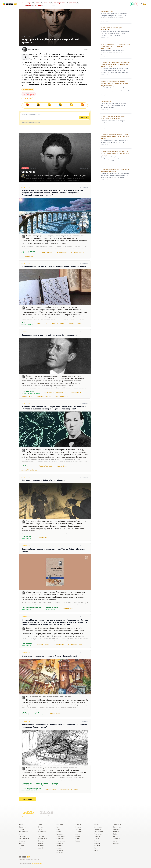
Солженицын (61, 841)
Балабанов (117, 827)
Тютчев (21, 846)
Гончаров (22, 841)
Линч (115, 841)
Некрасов (22, 843)
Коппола (116, 832)
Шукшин (59, 832)
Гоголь (21, 834)
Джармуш (117, 839)
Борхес (97, 841)
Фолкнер (98, 829)
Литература (26, 187)
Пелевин (78, 827)
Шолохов (60, 825)
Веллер (78, 839)
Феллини (116, 843)
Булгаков (41, 836)
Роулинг (97, 846)
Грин (58, 827)
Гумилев (40, 843)
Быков (78, 841)
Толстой (22, 829)
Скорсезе (117, 836)
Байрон (97, 825)
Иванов (78, 836)
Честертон (98, 834)
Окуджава (60, 850)
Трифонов (60, 846)
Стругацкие (61, 836)
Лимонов (78, 829)
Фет (20, 848)
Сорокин (78, 825)
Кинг (96, 848)
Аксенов (59, 848)
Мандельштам (42, 839)
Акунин (78, 834)
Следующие (27, 799)
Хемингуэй (98, 827)
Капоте (97, 850)
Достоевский (23, 832)
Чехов (40, 825)
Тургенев (22, 836)
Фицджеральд (99, 832)
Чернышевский (24, 839)
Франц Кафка (28, 89)
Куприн (40, 829)
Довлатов (79, 832)
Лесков (40, 827)
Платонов (41, 846)
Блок (39, 834)
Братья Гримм (27, 99)
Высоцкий (60, 853)
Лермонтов (22, 827)
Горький (40, 848)
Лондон (97, 836)
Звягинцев (117, 829)
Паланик (97, 843)
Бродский (60, 834)
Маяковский (42, 832)
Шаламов (60, 843)
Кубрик (116, 834)
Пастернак (60, 839)
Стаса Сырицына (38, 863)
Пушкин (21, 825)
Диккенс (97, 839)
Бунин (59, 829)
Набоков (41, 841)
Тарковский (117, 825)
